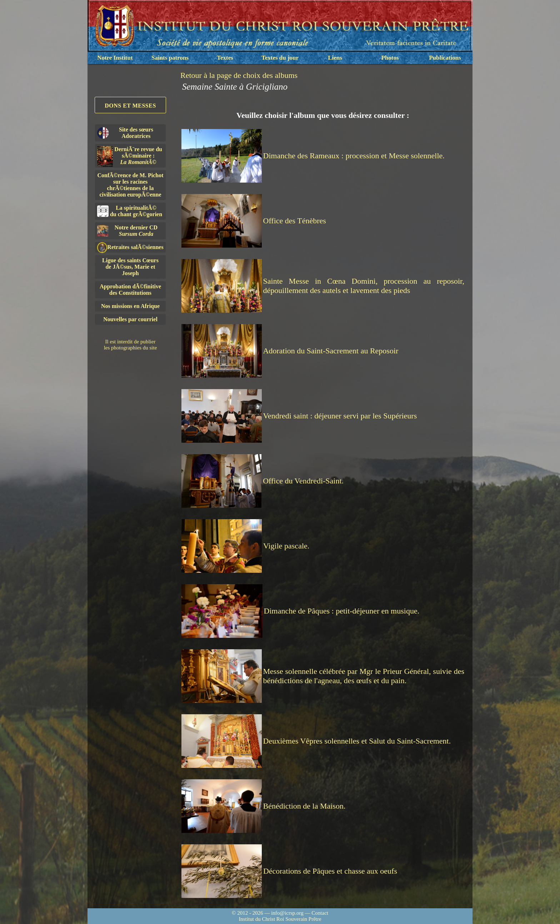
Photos (390, 58)
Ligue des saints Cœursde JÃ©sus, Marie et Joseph (130, 267)
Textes (225, 58)
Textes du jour (280, 58)
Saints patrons (170, 58)
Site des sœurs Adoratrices (125, 133)
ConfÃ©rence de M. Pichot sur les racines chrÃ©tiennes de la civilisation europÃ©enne (131, 185)
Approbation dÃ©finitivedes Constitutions (130, 290)
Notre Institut (115, 58)
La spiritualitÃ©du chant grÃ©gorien (130, 211)
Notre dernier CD (127, 231)
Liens (335, 58)
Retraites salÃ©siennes (130, 247)
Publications (445, 58)
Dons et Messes (130, 106)
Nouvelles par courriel (130, 319)
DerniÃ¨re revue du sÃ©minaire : (130, 157)
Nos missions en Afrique (130, 306)
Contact (320, 913)
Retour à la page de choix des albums (239, 75)
